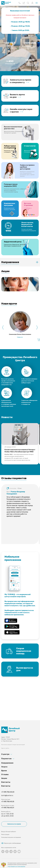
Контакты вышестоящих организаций (13, 745)
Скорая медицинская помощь (24, 651)
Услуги (4, 767)
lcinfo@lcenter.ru (7, 796)
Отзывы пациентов (14, 478)
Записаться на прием (14, 824)
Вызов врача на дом (25, 669)
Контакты (6, 782)
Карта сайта (5, 748)
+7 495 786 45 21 (8, 808)
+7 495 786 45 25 (8, 802)
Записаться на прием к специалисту (20, 81)
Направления (10, 262)
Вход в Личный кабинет (9, 832)
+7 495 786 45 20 (8, 792)
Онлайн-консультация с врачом (21, 111)
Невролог (20, 337)
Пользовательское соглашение (11, 837)
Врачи (4, 771)
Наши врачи (9, 304)
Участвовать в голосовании (16, 867)
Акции (5, 271)
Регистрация (5, 834)
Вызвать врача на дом (17, 96)
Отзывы (5, 774)
